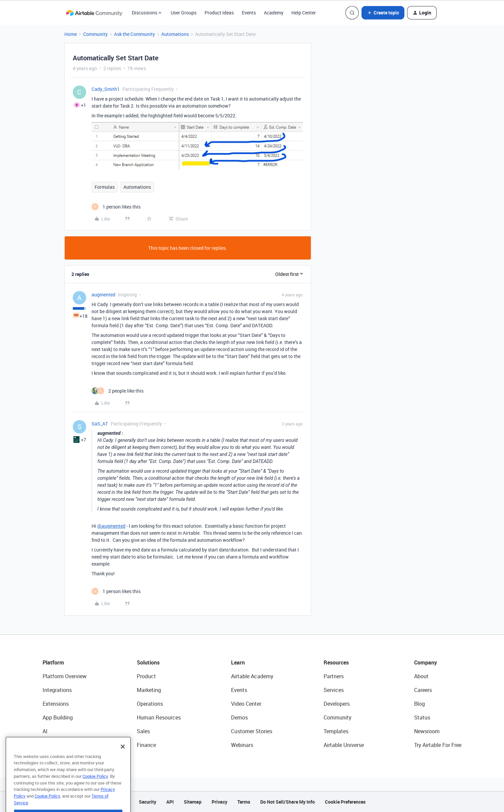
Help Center (304, 13)
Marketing (149, 690)
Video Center (246, 704)
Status (422, 717)
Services (334, 690)
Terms (244, 802)
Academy (274, 13)
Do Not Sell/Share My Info (288, 802)
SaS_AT (100, 424)
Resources (336, 662)
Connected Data (62, 745)
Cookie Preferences (345, 802)
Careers (423, 690)
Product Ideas (219, 13)
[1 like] (116, 207)
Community (95, 34)
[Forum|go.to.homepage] (94, 13)
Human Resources (159, 717)
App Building (58, 717)
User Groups (184, 13)
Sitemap (193, 802)
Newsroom (427, 731)
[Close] (123, 758)
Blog (419, 704)
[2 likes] (118, 391)
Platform (53, 662)
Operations (150, 704)
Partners (334, 676)
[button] (383, 13)
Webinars (242, 745)
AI (45, 731)
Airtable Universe (344, 745)
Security (148, 802)
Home (71, 34)
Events (249, 13)
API (170, 802)
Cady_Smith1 (106, 89)
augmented (103, 295)
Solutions (148, 662)
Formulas (105, 187)
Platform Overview (65, 676)
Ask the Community (134, 34)
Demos (239, 717)
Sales (143, 731)
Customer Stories (252, 731)
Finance (146, 745)
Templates (336, 731)
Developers (337, 704)
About (421, 676)
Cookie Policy (95, 788)
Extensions (56, 704)
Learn (238, 662)
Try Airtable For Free (438, 745)
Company (426, 662)
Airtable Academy (252, 676)
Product (146, 676)
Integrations (57, 690)
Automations (175, 34)
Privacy (219, 802)
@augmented (111, 526)
